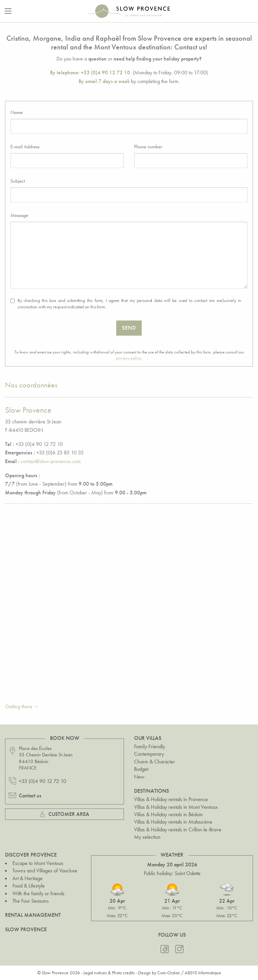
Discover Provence (31, 855)
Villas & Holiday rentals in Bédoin (168, 814)
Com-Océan (169, 973)
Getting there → (22, 706)
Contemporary (149, 754)
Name (16, 112)
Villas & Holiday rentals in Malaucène (173, 822)
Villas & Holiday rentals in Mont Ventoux (176, 807)
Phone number (148, 147)
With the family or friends (38, 893)
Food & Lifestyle (29, 886)
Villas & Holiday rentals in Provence (171, 799)
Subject (18, 181)
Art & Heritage (28, 878)
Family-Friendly (149, 746)
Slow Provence (26, 929)
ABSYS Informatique (203, 973)
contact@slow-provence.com (51, 461)
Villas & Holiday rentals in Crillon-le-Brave (178, 830)
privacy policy (129, 358)
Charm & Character (155, 762)
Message (19, 215)
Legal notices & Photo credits (109, 973)
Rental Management (33, 915)
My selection (147, 837)
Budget (141, 769)
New (139, 777)
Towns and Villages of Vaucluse (45, 871)
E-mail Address (25, 147)
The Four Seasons (31, 901)
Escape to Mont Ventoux (38, 863)
